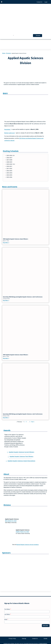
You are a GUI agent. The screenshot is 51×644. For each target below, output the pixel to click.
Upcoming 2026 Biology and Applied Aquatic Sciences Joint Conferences (23, 297)
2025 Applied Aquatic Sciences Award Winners (16, 355)
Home (4, 53)
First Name (7, 609)
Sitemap (24, 639)
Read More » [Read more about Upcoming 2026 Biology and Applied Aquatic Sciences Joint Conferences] (6, 301)
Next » (33, 422)
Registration (8, 129)
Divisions (8, 53)
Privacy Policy (12, 639)
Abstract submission (10, 133)
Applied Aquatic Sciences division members (28, 545)
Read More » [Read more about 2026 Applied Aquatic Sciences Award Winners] (6, 243)
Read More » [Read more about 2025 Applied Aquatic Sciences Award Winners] (6, 359)
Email (6, 620)
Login (46, 2)
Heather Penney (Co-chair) (22, 532)
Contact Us (39, 2)
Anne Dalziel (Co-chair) (11, 521)
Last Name (7, 614)
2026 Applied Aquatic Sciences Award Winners (16, 239)
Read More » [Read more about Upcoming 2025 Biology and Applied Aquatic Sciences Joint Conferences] (6, 418)
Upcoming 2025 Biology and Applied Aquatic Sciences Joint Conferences (23, 414)
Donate (45, 639)
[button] (2, 2)
